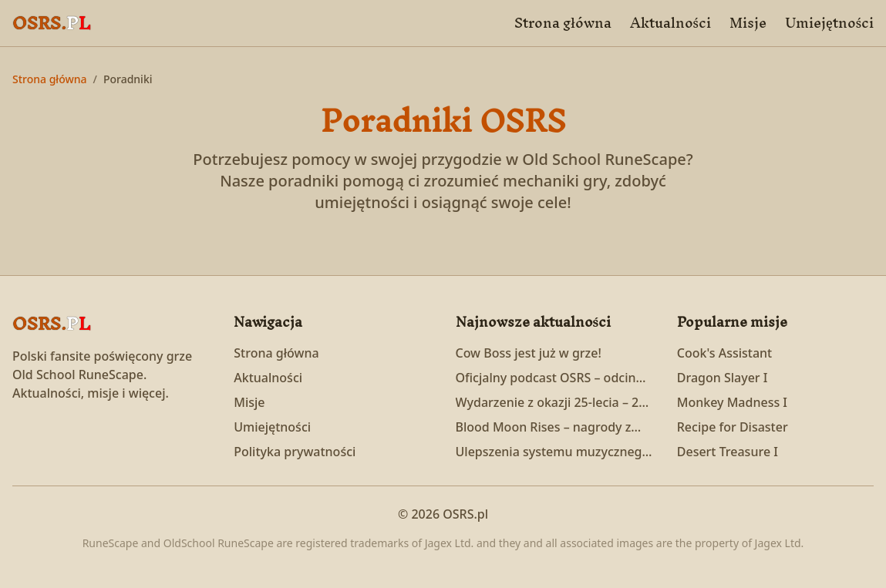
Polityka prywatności (295, 452)
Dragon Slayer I (723, 378)
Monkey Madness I (732, 402)
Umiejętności (829, 23)
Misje (748, 23)
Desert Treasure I (728, 452)
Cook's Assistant (724, 353)
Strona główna (563, 23)
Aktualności (670, 23)
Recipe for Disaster (733, 427)
